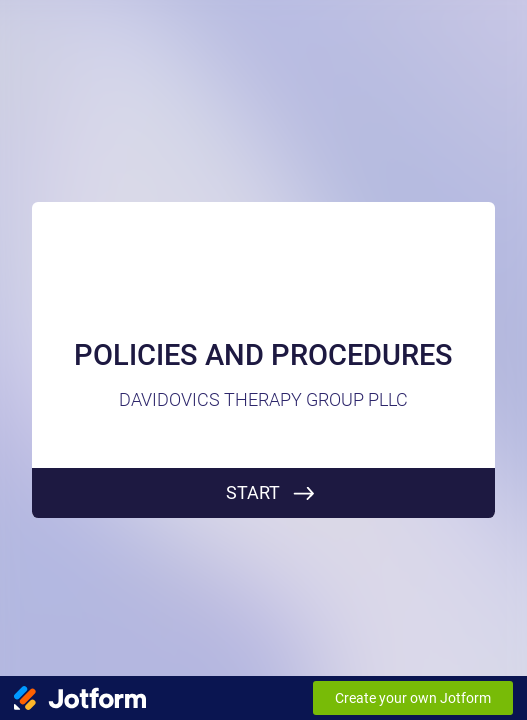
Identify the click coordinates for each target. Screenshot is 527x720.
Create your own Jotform (413, 698)
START (253, 492)
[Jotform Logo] (80, 698)
